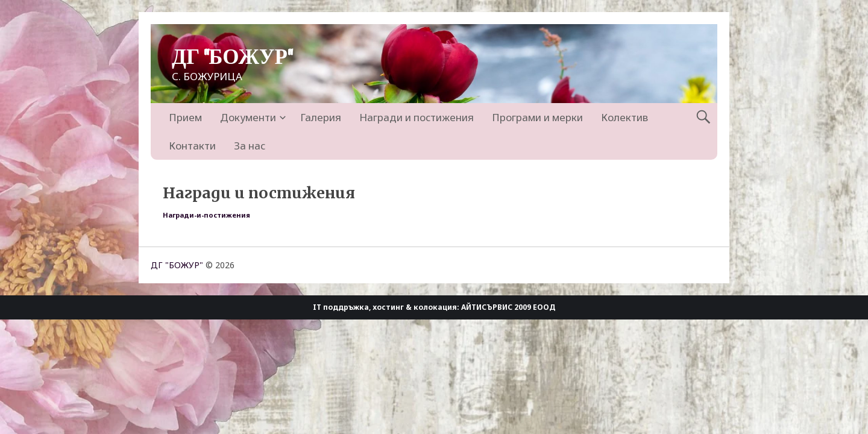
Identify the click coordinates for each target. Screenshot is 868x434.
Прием (185, 117)
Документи (248, 117)
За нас (250, 146)
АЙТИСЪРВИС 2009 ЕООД (508, 307)
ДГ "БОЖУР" (232, 58)
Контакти (192, 146)
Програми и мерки (537, 117)
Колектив (624, 117)
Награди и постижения (417, 117)
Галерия (321, 117)
